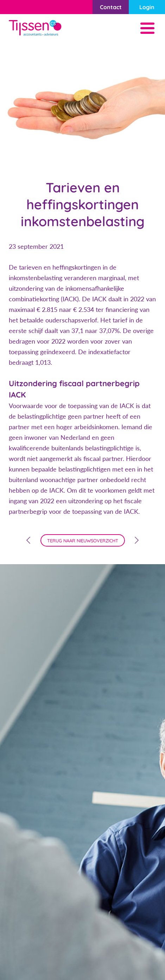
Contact (111, 7)
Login (147, 7)
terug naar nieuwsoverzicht (83, 541)
